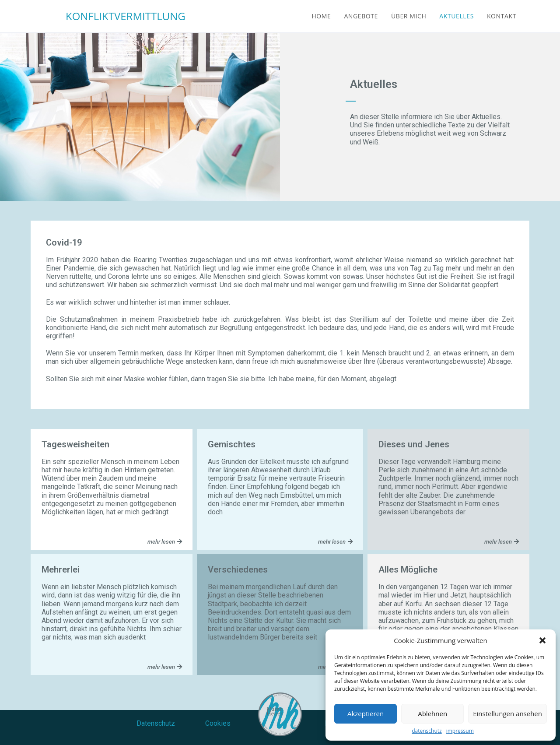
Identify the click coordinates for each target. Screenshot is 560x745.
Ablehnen (432, 713)
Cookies (218, 723)
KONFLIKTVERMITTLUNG (126, 16)
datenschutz (427, 731)
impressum (460, 731)
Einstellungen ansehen (507, 713)
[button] (542, 640)
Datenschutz (156, 723)
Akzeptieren (366, 713)
